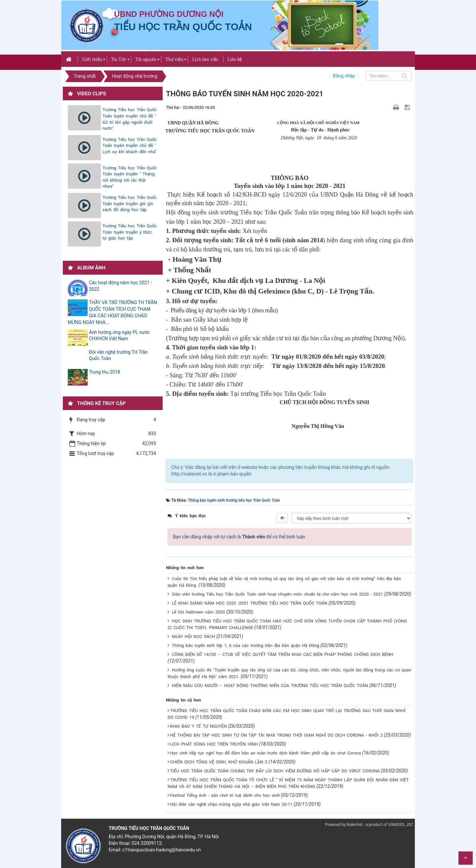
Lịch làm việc (205, 59)
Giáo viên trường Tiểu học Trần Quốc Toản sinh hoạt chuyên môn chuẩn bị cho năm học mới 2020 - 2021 (278, 594)
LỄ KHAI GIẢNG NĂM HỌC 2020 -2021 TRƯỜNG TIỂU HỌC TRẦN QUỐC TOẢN (250, 603)
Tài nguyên (146, 59)
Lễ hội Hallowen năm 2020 (198, 612)
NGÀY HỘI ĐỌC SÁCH (194, 637)
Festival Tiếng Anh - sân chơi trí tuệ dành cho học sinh (225, 795)
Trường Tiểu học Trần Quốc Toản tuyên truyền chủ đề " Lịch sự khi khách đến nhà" (130, 146)
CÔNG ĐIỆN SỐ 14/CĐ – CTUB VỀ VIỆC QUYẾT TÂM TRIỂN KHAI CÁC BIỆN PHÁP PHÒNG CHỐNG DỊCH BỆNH (283, 654)
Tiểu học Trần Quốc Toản (183, 27)
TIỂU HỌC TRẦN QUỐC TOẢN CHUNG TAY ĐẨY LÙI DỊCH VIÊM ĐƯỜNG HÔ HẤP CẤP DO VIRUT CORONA (275, 771)
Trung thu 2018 (104, 372)
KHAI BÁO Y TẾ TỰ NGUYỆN (198, 726)
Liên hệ (235, 59)
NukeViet (354, 825)
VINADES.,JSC (401, 825)
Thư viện (174, 59)
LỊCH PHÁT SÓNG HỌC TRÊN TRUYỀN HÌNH (214, 744)
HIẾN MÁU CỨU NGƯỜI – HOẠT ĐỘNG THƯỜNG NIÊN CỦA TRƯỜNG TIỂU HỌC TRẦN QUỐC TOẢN (270, 685)
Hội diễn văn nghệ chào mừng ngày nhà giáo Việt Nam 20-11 (231, 804)
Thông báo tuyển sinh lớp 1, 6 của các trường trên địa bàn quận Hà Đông (246, 645)
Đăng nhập (344, 76)
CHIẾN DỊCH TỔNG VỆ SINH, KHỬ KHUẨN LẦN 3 (219, 762)
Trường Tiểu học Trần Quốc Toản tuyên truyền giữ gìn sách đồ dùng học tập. (130, 204)
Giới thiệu (92, 59)
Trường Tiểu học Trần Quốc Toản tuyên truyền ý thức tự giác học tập (130, 232)
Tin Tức (119, 59)
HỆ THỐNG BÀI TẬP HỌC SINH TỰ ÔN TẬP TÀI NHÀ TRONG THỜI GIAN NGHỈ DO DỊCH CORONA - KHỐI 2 (277, 735)
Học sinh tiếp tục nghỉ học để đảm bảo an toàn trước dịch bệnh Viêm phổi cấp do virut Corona (266, 753)
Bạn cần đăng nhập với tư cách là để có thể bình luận (239, 537)
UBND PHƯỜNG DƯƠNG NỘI (169, 14)
